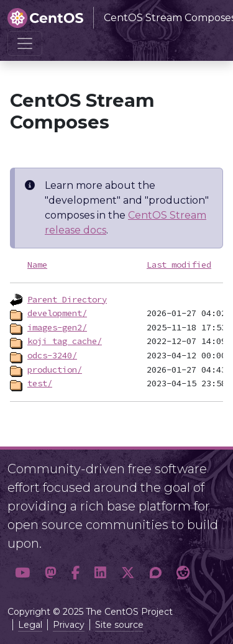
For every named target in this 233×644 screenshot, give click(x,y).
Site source (119, 625)
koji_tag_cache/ (65, 341)
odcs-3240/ (52, 355)
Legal (30, 625)
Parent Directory (67, 299)
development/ (57, 313)
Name (37, 265)
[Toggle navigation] (25, 43)
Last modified (179, 265)
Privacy (69, 625)
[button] (22, 573)
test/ (40, 383)
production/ (55, 370)
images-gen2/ (57, 327)
